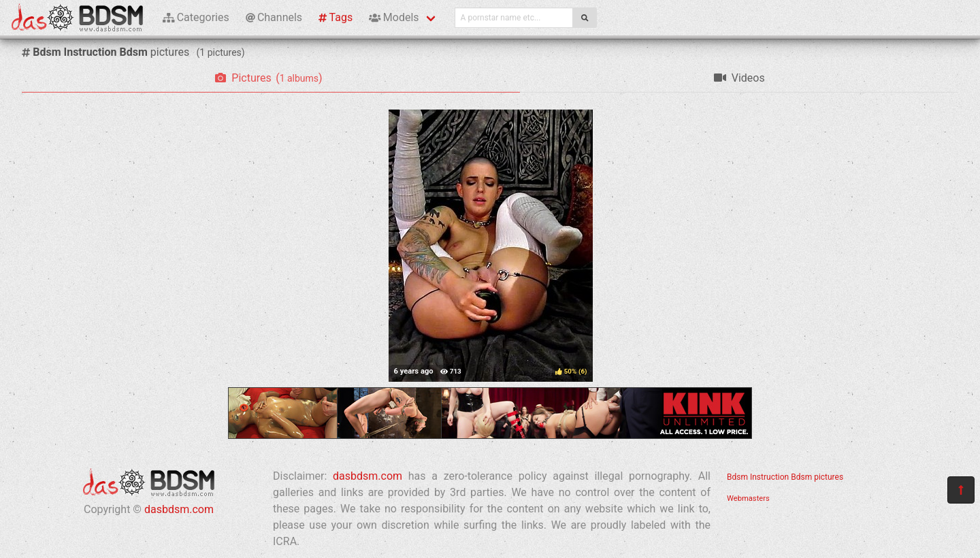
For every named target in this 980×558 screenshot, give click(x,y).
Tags (336, 17)
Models (394, 17)
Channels (274, 17)
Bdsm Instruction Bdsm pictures (785, 477)
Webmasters (748, 498)
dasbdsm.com (179, 509)
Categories (196, 17)
